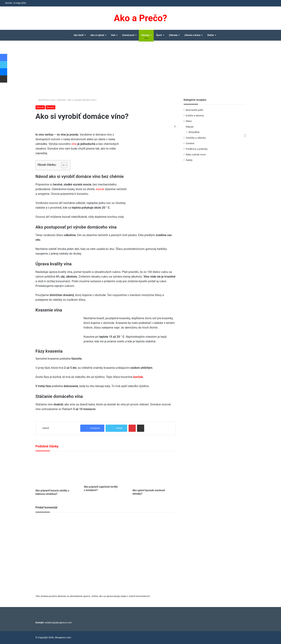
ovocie (100, 189)
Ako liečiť (79, 35)
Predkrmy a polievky (197, 149)
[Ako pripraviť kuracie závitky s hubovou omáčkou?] (57, 471)
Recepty (51, 107)
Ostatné (190, 143)
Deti (113, 35)
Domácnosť (128, 35)
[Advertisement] (141, 71)
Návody (145, 35)
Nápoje (190, 127)
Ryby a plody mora (196, 154)
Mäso (189, 121)
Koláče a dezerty (195, 115)
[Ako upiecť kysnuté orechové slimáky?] (154, 471)
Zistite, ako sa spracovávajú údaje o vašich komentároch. (121, 596)
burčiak (138, 377)
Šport (159, 35)
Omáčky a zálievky (196, 138)
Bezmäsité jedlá (194, 110)
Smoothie (194, 132)
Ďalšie (211, 35)
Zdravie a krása (192, 35)
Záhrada (173, 35)
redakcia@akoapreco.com (58, 623)
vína (74, 144)
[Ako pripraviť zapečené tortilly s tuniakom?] (105, 469)
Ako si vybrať (97, 35)
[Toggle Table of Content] (62, 165)
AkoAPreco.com (45, 100)
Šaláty (189, 160)
